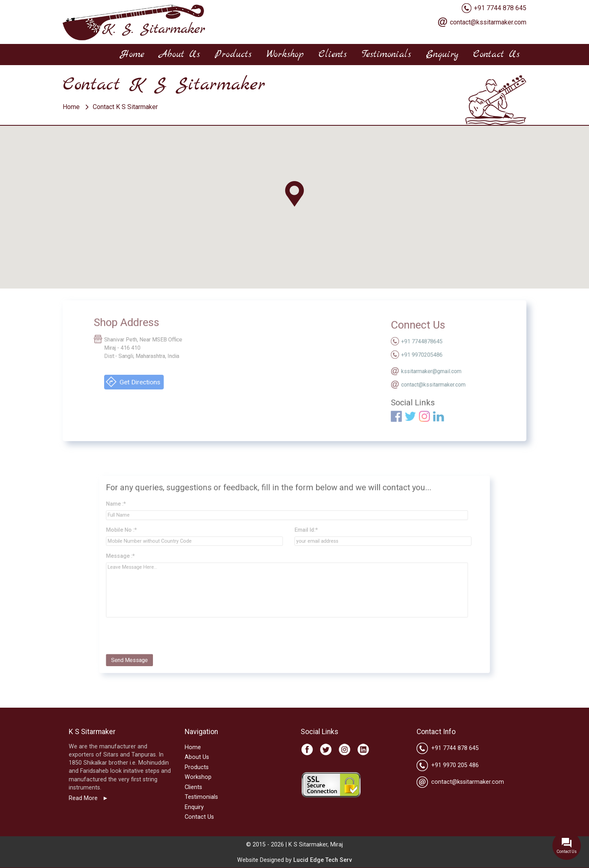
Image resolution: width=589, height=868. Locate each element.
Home (132, 55)
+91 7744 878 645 (500, 8)
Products (233, 55)
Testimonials (386, 55)
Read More (84, 798)
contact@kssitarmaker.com (488, 22)
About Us (180, 55)
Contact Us (496, 55)
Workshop (285, 55)
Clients (333, 55)
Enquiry (442, 55)
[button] (294, 194)
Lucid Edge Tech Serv (323, 860)
